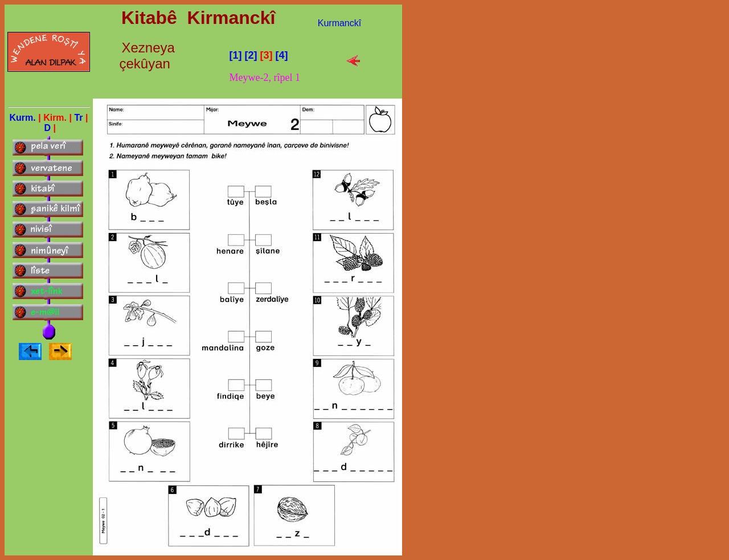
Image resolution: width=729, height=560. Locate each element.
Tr (80, 118)
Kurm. (23, 118)
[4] (282, 55)
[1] (236, 55)
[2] (251, 55)
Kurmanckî (339, 23)
